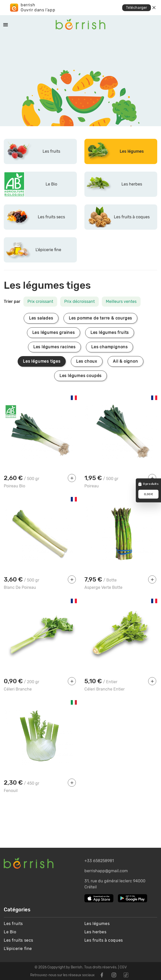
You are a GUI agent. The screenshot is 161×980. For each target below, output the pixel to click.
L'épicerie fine (18, 949)
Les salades (41, 318)
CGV (123, 967)
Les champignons (109, 347)
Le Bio (10, 932)
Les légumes (97, 924)
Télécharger (137, 8)
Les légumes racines (54, 347)
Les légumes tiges (42, 361)
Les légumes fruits (110, 333)
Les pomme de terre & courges (100, 318)
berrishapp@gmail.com (106, 871)
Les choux (87, 361)
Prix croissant (40, 301)
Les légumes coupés (80, 376)
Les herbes (95, 932)
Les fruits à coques (104, 940)
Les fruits (13, 924)
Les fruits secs (19, 940)
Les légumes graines (54, 333)
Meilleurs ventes (121, 301)
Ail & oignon (125, 361)
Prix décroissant (79, 301)
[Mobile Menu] (6, 25)
